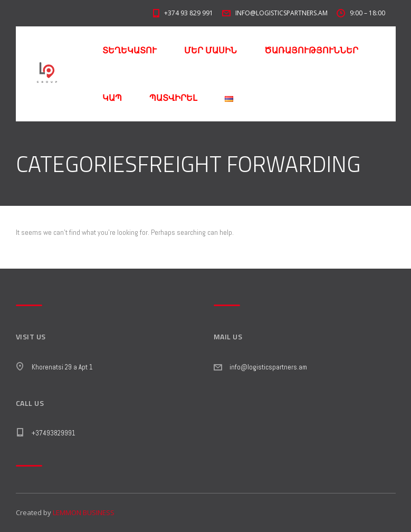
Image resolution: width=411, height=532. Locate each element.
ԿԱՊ (112, 98)
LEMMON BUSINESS (84, 512)
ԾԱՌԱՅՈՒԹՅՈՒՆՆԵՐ (311, 50)
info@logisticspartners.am (268, 367)
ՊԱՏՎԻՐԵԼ (173, 98)
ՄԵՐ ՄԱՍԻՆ (211, 50)
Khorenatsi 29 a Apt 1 (62, 367)
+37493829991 (54, 433)
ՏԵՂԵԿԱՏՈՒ (130, 50)
